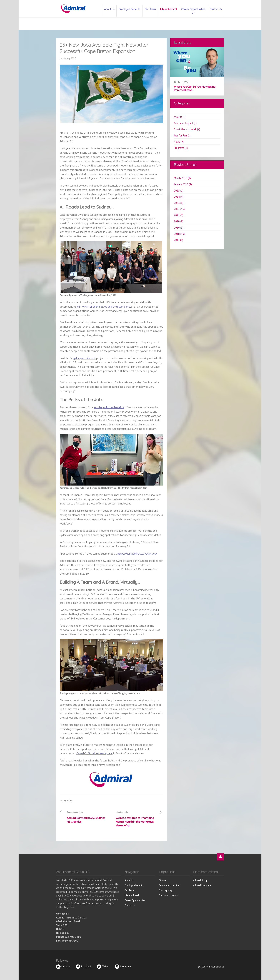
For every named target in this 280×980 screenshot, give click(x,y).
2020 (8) (179, 221)
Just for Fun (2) (182, 135)
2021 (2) (179, 215)
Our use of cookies (168, 895)
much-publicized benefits (109, 407)
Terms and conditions (170, 885)
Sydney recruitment (84, 358)
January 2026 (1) (183, 184)
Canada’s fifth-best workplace (94, 753)
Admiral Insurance (202, 885)
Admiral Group (200, 880)
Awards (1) (180, 117)
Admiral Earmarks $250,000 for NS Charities (87, 817)
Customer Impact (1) (185, 123)
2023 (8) (179, 203)
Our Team (150, 9)
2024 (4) (179, 197)
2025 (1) (179, 191)
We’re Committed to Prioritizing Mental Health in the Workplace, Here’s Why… (136, 819)
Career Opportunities (193, 9)
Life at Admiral (168, 9)
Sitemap (163, 880)
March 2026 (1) (182, 178)
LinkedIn (63, 966)
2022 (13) (179, 209)
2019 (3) (179, 228)
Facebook (84, 966)
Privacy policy (166, 890)
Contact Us (216, 9)
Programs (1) (181, 148)
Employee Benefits (129, 9)
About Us (109, 9)
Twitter (103, 966)
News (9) (179, 142)
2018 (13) (179, 234)
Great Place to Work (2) (187, 129)
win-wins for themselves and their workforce (104, 307)
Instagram (123, 966)
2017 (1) (178, 240)
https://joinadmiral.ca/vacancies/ (137, 553)
